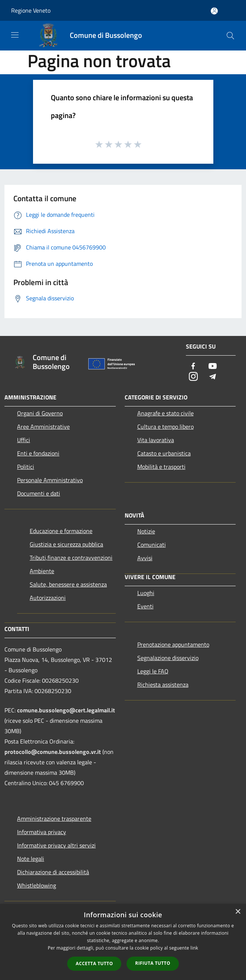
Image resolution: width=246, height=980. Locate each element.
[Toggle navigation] (15, 35)
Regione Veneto (31, 10)
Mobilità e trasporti (161, 467)
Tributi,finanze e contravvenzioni (71, 558)
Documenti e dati (39, 493)
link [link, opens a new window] (194, 948)
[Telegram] (213, 377)
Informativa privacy (42, 832)
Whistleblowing (37, 885)
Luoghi (146, 593)
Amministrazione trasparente (54, 819)
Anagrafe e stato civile (165, 413)
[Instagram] (193, 377)
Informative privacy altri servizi (56, 845)
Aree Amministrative (43, 427)
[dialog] (123, 942)
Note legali (31, 859)
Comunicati (152, 545)
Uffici (24, 440)
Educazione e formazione (61, 531)
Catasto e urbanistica (164, 453)
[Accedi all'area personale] (214, 11)
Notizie (146, 531)
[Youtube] (213, 367)
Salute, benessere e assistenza (68, 584)
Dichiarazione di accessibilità (53, 872)
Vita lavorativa (156, 440)
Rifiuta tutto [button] (153, 963)
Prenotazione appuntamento (173, 644)
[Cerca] (230, 36)
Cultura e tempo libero (165, 427)
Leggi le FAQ (153, 671)
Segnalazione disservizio (168, 658)
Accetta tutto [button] (94, 963)
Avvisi (145, 558)
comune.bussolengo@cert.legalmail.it (66, 710)
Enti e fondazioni (38, 453)
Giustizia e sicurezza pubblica (66, 544)
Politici (26, 467)
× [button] (238, 912)
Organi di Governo (40, 413)
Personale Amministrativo (50, 480)
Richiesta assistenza (163, 685)
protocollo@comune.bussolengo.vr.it (53, 752)
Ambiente (42, 571)
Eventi (145, 606)
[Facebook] (193, 367)
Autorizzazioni (48, 598)
